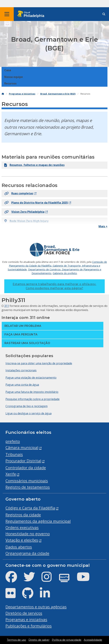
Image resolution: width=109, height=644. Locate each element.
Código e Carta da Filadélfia (30, 508)
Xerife (11, 474)
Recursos (10, 83)
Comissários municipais (27, 481)
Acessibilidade (93, 640)
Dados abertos (19, 547)
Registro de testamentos (28, 487)
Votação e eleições (22, 540)
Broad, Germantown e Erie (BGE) (58, 94)
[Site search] (104, 14)
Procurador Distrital (23, 461)
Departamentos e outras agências (36, 607)
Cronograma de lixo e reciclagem (27, 406)
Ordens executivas (22, 527)
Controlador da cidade (26, 468)
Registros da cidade (23, 515)
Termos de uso (16, 640)
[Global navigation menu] (7, 14)
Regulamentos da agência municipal (38, 521)
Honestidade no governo (28, 534)
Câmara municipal (22, 447)
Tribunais (14, 454)
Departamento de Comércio (44, 269)
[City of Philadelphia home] (32, 14)
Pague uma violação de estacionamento (31, 378)
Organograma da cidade (27, 553)
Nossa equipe (14, 77)
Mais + (103, 226)
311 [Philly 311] (7, 306)
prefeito (13, 441)
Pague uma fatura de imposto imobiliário (32, 392)
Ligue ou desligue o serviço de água (28, 413)
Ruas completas (19, 193)
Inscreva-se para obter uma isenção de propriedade (39, 363)
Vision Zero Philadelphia (24, 212)
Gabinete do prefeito (65, 273)
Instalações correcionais (21, 370)
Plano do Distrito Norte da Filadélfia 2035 (36, 203)
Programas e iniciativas (22, 94)
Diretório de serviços (24, 613)
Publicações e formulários (29, 626)
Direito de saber (39, 640)
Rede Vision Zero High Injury (26, 221)
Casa (8, 70)
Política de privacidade (67, 640)
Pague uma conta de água (22, 385)
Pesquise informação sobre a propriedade (33, 399)
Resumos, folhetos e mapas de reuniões (34, 165)
